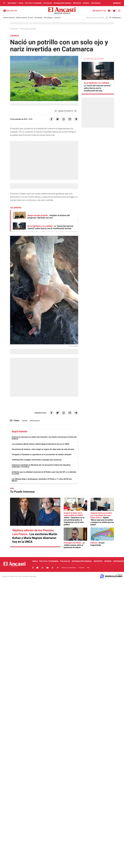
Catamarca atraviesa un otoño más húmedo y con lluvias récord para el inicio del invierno (44, 438)
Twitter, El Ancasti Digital (37, 568)
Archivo (31, 18)
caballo (25, 421)
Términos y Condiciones (69, 568)
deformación (35, 421)
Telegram (58, 568)
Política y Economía (33, 3)
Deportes (77, 3)
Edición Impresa (21, 18)
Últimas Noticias (9, 18)
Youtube (47, 568)
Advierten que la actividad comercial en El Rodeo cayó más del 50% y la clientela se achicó (44, 473)
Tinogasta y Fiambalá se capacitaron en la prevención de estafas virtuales (42, 455)
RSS (88, 568)
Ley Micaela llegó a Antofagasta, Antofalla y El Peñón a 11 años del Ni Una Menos (42, 480)
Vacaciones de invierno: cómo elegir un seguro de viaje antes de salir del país (43, 449)
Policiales (48, 3)
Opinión (86, 3)
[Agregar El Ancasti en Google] (66, 111)
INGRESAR (117, 3)
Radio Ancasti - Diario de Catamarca (10, 11)
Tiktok (53, 568)
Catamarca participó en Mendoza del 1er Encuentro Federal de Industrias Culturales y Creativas (41, 466)
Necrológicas (48, 18)
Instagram (42, 568)
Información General (63, 3)
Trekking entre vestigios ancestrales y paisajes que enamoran (37, 460)
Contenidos (96, 3)
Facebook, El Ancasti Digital (33, 568)
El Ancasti (14, 29)
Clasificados (39, 18)
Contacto (57, 18)
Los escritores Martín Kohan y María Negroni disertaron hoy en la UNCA (41, 444)
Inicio (21, 3)
